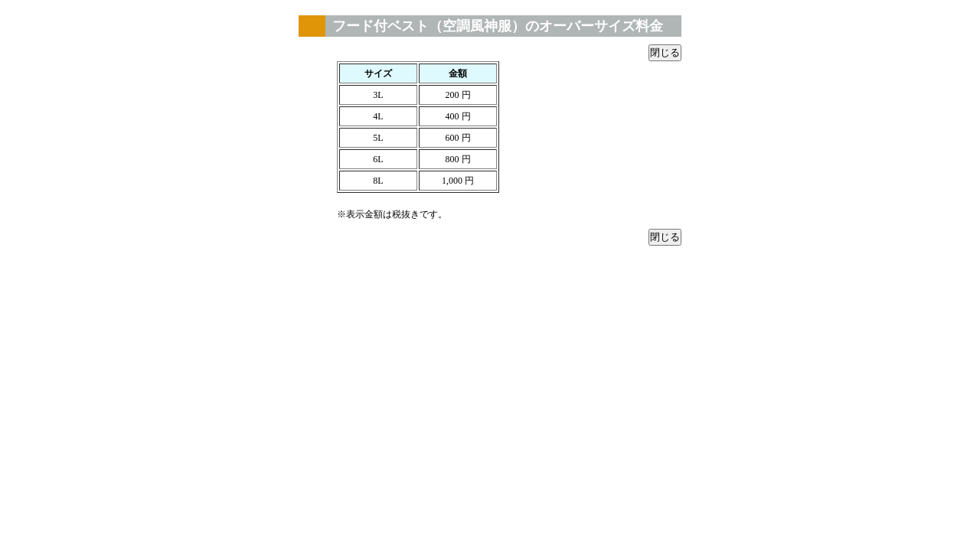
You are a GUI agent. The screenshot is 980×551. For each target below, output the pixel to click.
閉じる (665, 52)
